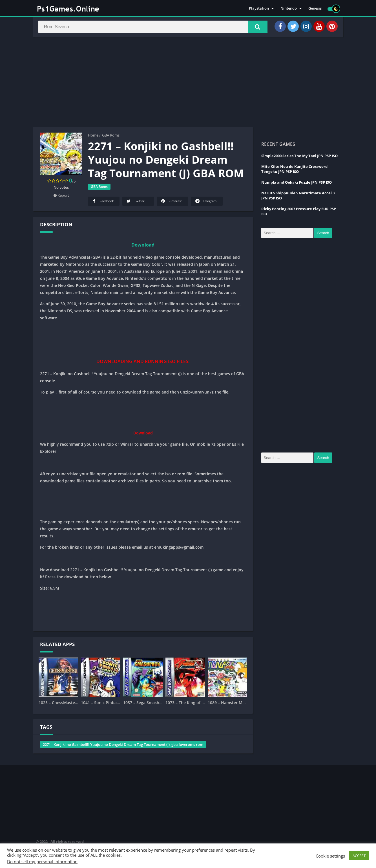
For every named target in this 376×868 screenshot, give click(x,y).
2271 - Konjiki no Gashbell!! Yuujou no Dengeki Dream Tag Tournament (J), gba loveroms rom (123, 746)
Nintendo (289, 8)
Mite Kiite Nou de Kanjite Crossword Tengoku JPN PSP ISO (294, 170)
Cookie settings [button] (330, 856)
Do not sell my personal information (42, 862)
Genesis (315, 8)
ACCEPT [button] (359, 856)
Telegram (205, 202)
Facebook (103, 202)
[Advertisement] (188, 83)
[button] (256, 27)
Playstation (259, 8)
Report (61, 196)
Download (143, 246)
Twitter (135, 202)
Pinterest (171, 202)
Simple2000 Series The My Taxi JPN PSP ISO (299, 157)
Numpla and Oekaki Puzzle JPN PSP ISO (297, 183)
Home (93, 136)
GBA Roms (111, 136)
